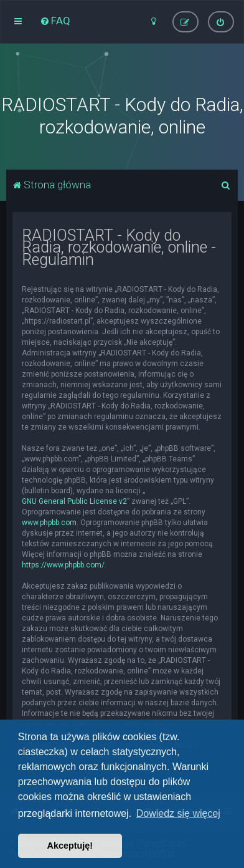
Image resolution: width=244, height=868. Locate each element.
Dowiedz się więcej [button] (178, 813)
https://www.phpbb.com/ (63, 565)
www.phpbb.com (49, 523)
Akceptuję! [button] (70, 846)
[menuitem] (55, 21)
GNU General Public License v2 (74, 501)
